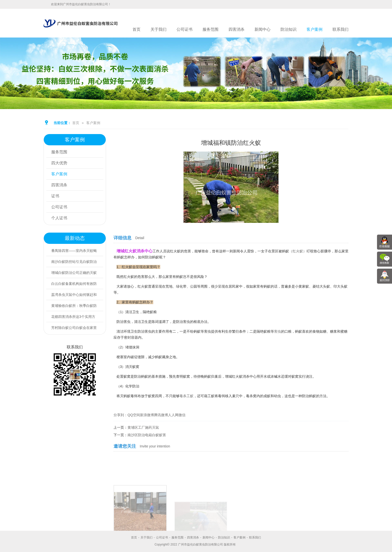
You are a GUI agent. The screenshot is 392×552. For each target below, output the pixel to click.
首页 (136, 29)
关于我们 (158, 29)
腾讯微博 (161, 415)
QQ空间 (134, 415)
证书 (55, 196)
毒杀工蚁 (186, 396)
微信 (182, 415)
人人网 (173, 415)
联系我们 (340, 29)
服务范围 (210, 29)
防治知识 (288, 29)
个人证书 (59, 218)
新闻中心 (262, 29)
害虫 (277, 331)
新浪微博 (147, 415)
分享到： (120, 415)
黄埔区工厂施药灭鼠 (143, 427)
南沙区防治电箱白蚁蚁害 (147, 435)
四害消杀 (236, 29)
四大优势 (59, 163)
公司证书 (184, 29)
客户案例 (314, 29)
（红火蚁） (298, 251)
